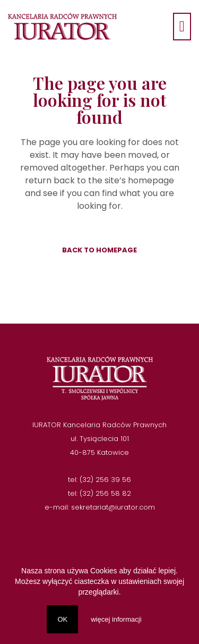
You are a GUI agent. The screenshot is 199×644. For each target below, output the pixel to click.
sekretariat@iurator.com (113, 507)
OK (62, 619)
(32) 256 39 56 (105, 480)
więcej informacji (116, 619)
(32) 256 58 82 (105, 493)
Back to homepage (99, 250)
